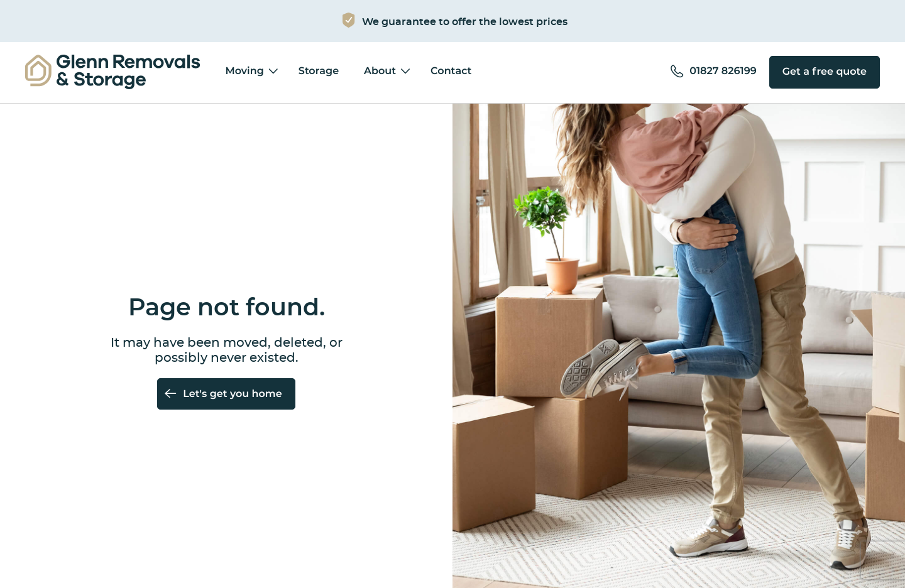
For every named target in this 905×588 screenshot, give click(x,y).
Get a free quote (825, 72)
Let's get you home (232, 395)
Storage (319, 72)
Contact (451, 72)
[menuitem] (112, 73)
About (380, 72)
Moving (244, 72)
